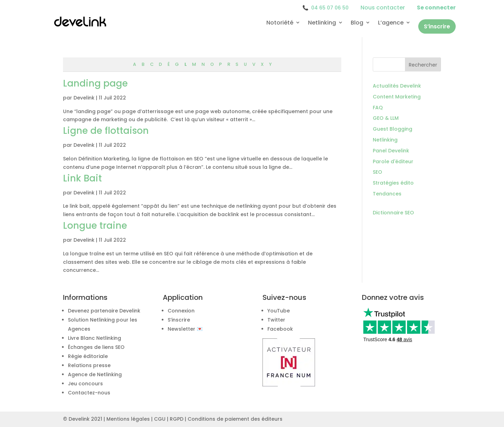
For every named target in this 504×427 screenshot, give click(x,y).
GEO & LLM (386, 118)
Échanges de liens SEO (96, 347)
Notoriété (280, 23)
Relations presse (89, 365)
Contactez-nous (89, 393)
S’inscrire (437, 26)
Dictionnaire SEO (393, 213)
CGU (160, 419)
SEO (377, 172)
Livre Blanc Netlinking (94, 338)
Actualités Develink (397, 86)
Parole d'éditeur (393, 161)
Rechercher (423, 65)
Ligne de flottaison (106, 131)
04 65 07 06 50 (325, 8)
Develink (84, 98)
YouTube (279, 311)
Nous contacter (383, 8)
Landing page (95, 83)
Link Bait (82, 178)
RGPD (177, 419)
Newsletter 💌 (185, 329)
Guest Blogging (393, 129)
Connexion (181, 311)
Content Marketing (397, 97)
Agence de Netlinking (95, 374)
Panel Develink (391, 151)
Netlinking (322, 23)
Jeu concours (85, 384)
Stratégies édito (393, 183)
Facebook (280, 329)
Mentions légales (128, 419)
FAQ (378, 108)
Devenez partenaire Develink (104, 311)
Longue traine (95, 226)
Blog (357, 23)
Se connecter (436, 8)
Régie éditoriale (88, 356)
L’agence (391, 23)
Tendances (387, 194)
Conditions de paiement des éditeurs (235, 419)
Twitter (276, 320)
